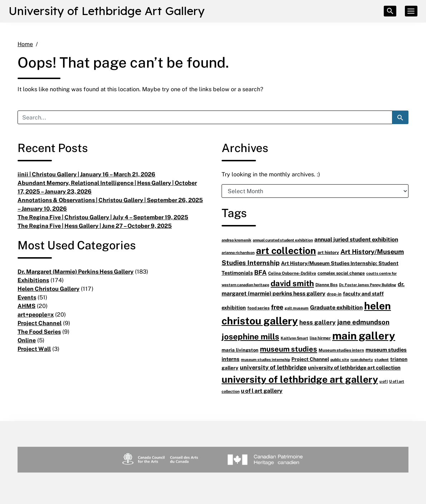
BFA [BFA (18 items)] (260, 272)
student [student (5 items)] (382, 359)
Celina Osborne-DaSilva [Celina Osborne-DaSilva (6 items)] (292, 273)
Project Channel (40, 323)
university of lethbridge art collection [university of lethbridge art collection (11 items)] (354, 367)
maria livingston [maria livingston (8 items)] (240, 350)
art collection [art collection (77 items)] (286, 250)
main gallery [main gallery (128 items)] (364, 336)
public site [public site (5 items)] (340, 359)
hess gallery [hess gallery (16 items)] (318, 322)
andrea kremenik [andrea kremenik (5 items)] (236, 240)
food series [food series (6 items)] (258, 308)
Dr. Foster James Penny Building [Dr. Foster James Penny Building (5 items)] (368, 285)
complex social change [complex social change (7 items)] (341, 273)
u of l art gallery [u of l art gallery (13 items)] (262, 391)
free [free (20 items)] (277, 307)
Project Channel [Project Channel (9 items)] (310, 359)
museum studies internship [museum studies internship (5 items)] (265, 359)
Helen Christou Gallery (49, 289)
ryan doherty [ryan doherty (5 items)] (362, 359)
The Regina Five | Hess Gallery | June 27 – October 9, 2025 (95, 226)
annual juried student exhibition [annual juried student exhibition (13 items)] (356, 239)
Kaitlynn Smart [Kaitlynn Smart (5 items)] (294, 338)
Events (27, 297)
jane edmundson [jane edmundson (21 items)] (363, 322)
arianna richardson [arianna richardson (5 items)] (238, 252)
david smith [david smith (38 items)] (292, 283)
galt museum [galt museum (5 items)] (297, 308)
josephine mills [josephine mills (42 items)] (250, 336)
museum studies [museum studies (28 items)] (289, 349)
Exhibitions (33, 280)
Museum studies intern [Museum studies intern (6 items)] (341, 350)
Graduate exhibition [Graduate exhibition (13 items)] (336, 307)
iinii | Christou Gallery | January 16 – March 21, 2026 (86, 174)
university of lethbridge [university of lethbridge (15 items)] (273, 367)
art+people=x (36, 314)
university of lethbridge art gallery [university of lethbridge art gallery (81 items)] (300, 379)
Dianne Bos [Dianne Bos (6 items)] (326, 285)
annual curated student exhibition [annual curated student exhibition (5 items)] (283, 240)
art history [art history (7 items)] (328, 252)
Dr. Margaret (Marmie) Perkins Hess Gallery (76, 271)
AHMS (26, 306)
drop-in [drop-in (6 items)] (334, 294)
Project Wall (34, 349)
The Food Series (39, 332)
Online (27, 340)
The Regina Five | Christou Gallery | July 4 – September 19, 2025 (103, 217)
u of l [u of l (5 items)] (384, 381)
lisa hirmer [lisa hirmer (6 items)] (320, 338)
